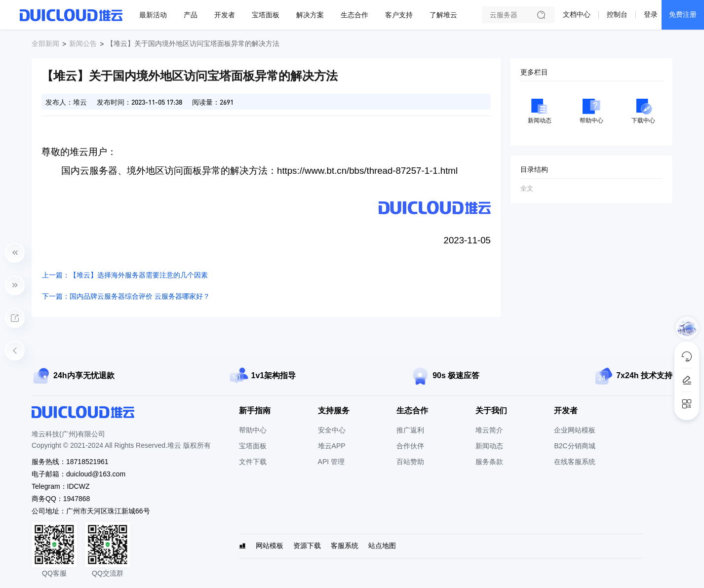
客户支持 (399, 15)
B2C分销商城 (574, 446)
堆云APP (332, 446)
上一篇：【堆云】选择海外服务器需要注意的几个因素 (125, 275)
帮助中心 (253, 430)
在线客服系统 (575, 462)
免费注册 (683, 14)
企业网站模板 (575, 430)
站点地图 (382, 546)
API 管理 (331, 462)
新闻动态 (489, 446)
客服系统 (345, 546)
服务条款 (489, 462)
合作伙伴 (410, 446)
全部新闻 (45, 43)
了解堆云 (443, 15)
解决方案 (310, 15)
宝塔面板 (266, 15)
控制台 (617, 14)
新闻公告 (83, 43)
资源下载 (307, 546)
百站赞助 (410, 462)
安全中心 (332, 430)
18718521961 (87, 462)
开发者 (225, 15)
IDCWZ (78, 486)
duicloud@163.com (96, 474)
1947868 (77, 499)
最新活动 (153, 15)
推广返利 (410, 430)
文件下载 (253, 462)
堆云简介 (489, 430)
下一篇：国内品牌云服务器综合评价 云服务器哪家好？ (126, 296)
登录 (651, 14)
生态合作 (354, 15)
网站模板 (270, 546)
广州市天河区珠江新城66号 (108, 511)
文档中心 (577, 14)
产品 (191, 15)
